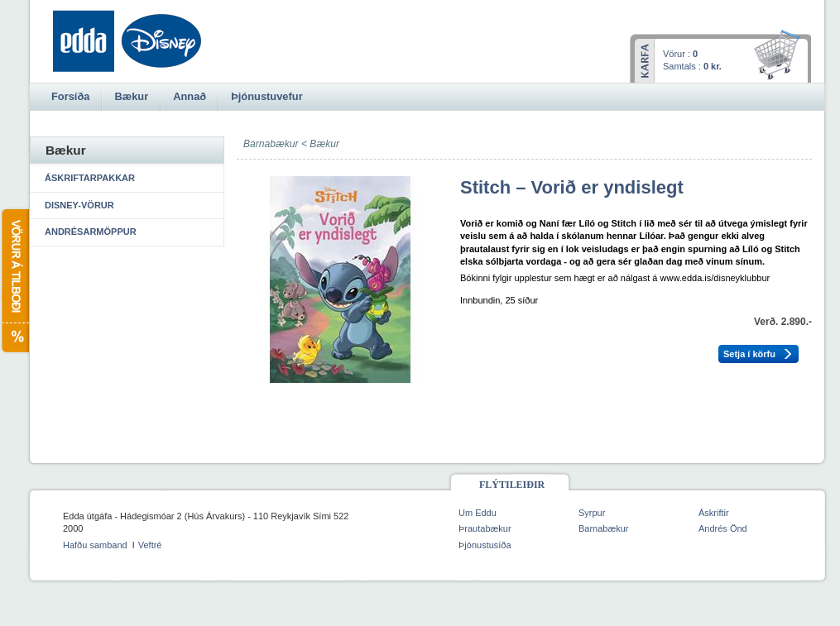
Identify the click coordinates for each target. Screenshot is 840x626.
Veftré (150, 545)
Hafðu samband (95, 545)
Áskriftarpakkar (90, 178)
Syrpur (592, 513)
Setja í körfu (749, 354)
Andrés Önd (723, 528)
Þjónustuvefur (266, 96)
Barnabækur (604, 528)
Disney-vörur (79, 205)
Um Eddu (478, 513)
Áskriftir (714, 513)
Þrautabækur (485, 528)
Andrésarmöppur (91, 232)
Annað (190, 96)
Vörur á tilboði (14, 281)
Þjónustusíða (485, 545)
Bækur (324, 144)
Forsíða (70, 96)
